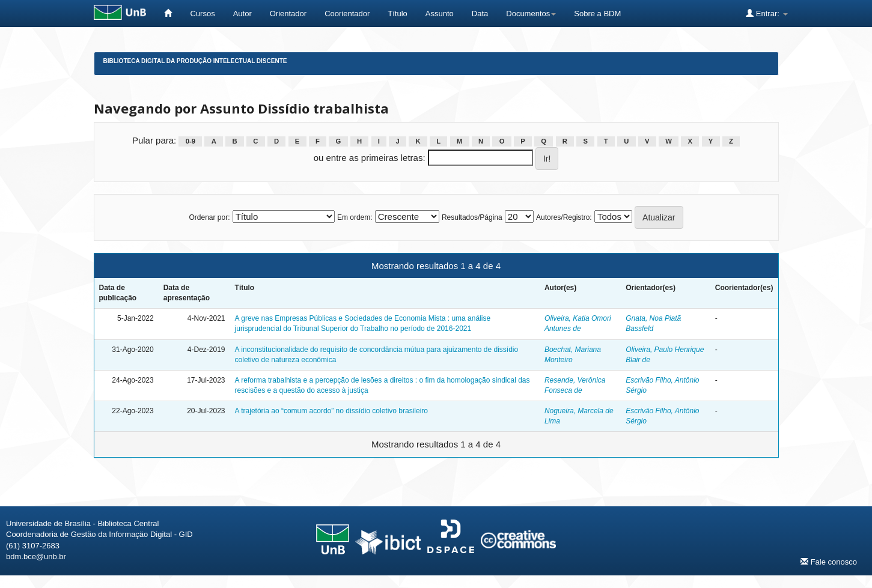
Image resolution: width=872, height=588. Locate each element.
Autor (242, 14)
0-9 (191, 141)
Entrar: (767, 13)
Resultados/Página (472, 217)
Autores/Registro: (564, 217)
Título (398, 14)
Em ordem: (355, 217)
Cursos (202, 14)
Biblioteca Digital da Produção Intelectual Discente (195, 61)
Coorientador (347, 14)
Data (480, 14)
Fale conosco (829, 562)
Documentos (531, 14)
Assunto (440, 14)
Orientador (288, 14)
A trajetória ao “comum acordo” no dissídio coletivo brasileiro (331, 411)
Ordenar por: (209, 217)
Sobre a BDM (597, 14)
